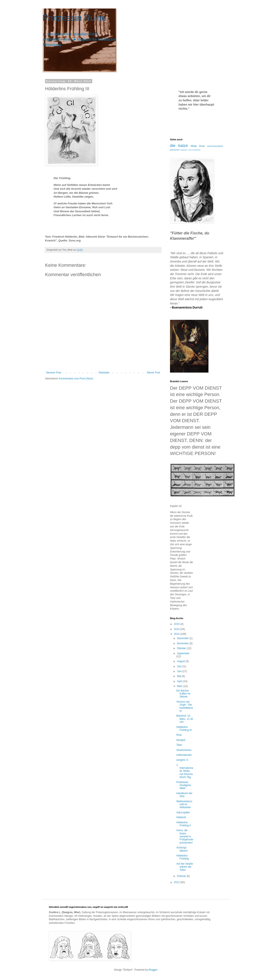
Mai (179, 676)
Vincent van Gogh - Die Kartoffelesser (185, 706)
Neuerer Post (54, 373)
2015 (177, 624)
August (181, 661)
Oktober (182, 648)
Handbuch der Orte (184, 795)
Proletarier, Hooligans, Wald (184, 785)
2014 (177, 629)
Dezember (183, 638)
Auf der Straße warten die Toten (185, 867)
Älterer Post (153, 373)
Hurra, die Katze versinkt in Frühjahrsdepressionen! (185, 837)
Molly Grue (198, 146)
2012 (177, 882)
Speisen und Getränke (190, 150)
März (180, 686)
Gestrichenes (184, 750)
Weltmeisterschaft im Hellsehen (184, 804)
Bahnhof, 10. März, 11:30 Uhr (185, 719)
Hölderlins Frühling (183, 857)
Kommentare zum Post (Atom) (76, 379)
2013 (177, 634)
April (180, 681)
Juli (179, 666)
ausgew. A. (183, 760)
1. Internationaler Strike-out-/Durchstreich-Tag (185, 771)
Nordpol (181, 740)
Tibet (179, 745)
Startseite (104, 373)
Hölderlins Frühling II (184, 824)
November (183, 643)
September (183, 653)
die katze (179, 146)
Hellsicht (181, 817)
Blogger (153, 970)
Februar (182, 876)
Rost (179, 735)
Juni (180, 671)
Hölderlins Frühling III (184, 729)
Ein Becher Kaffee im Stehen (183, 694)
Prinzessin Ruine (74, 18)
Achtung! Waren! (182, 849)
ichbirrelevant (184, 755)
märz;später (183, 812)
